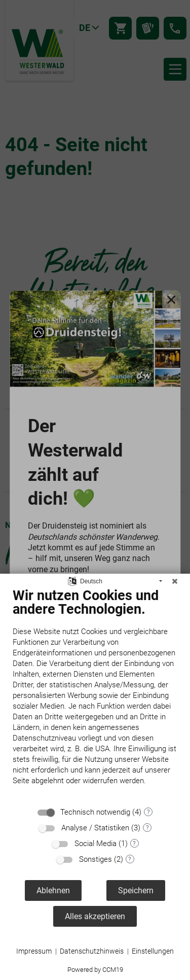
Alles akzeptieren (95, 916)
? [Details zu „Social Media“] (134, 844)
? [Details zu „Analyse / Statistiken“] (147, 828)
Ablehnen (53, 890)
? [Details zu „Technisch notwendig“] (148, 812)
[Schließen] (175, 581)
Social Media (96, 844)
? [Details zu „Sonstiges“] (130, 859)
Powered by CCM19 (95, 970)
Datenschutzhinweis (92, 951)
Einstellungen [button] (153, 951)
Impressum (34, 951)
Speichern (136, 890)
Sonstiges (96, 859)
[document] (95, 694)
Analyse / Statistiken (95, 828)
